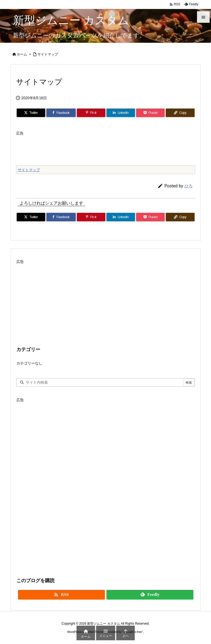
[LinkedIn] (121, 113)
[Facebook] (61, 113)
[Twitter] (31, 113)
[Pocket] (150, 113)
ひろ (188, 186)
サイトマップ (48, 54)
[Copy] (180, 113)
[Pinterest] (91, 113)
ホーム (22, 54)
